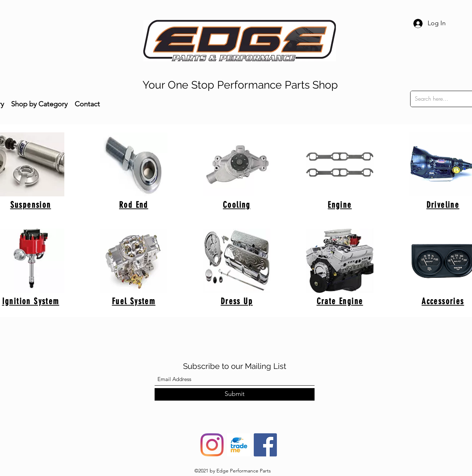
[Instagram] (212, 445)
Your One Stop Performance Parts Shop (240, 85)
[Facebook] (265, 445)
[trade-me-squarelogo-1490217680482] (239, 445)
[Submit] (235, 394)
